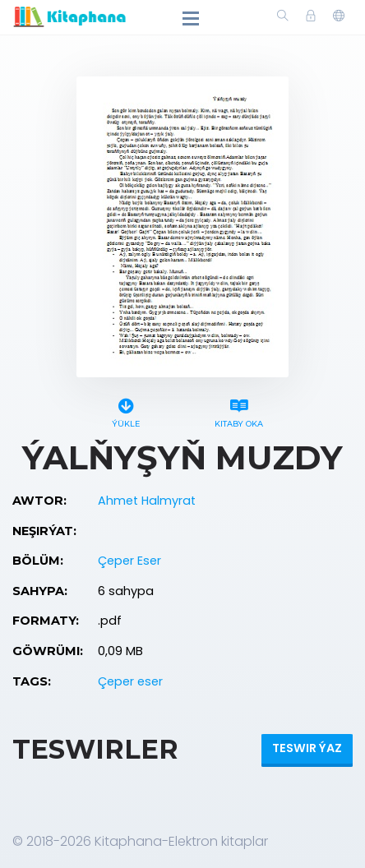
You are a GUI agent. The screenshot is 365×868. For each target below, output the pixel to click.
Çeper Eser (129, 561)
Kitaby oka (239, 411)
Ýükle (126, 411)
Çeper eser (130, 681)
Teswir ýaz (307, 748)
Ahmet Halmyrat (147, 501)
